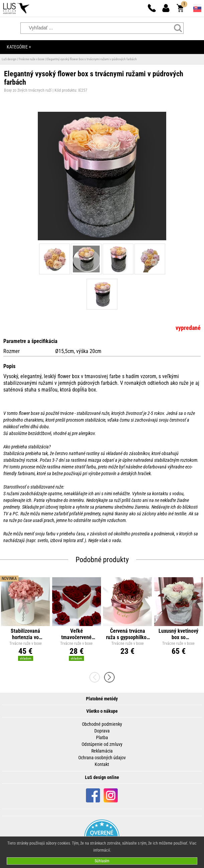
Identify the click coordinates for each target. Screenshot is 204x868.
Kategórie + (19, 47)
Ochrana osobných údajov (102, 758)
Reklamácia (102, 751)
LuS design (9, 59)
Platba (102, 737)
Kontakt (102, 764)
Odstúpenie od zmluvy (102, 744)
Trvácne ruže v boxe (31, 59)
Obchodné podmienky (102, 724)
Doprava (102, 731)
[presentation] (97, 677)
